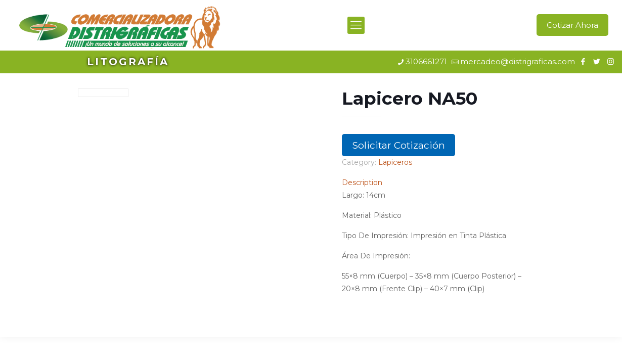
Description (362, 183)
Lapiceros (395, 162)
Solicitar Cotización (398, 145)
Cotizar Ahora (572, 25)
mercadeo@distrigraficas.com (518, 61)
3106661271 (426, 61)
